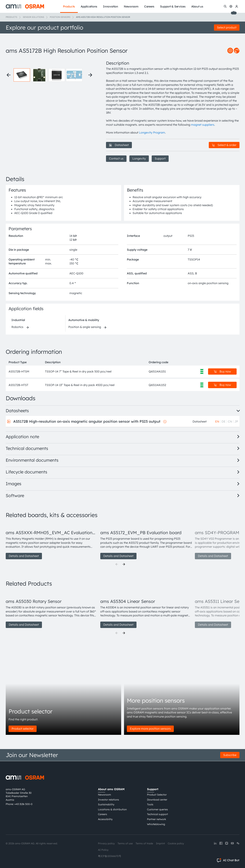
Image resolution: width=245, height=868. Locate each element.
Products (11, 17)
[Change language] (231, 6)
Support (160, 158)
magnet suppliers (203, 125)
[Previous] (117, 564)
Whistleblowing (156, 824)
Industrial (18, 320)
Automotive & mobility (84, 320)
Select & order (224, 145)
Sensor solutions (33, 17)
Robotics (17, 327)
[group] (52, 541)
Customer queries (157, 809)
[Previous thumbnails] (9, 75)
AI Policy (103, 850)
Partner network (157, 819)
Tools (150, 804)
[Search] (225, 6)
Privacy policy (106, 843)
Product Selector (157, 795)
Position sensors (60, 17)
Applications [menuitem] (89, 6)
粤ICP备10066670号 (110, 856)
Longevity (139, 158)
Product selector (23, 729)
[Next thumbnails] (90, 75)
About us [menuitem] (197, 6)
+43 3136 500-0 (23, 804)
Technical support (157, 814)
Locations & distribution (112, 809)
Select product (227, 27)
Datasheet (119, 145)
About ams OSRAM (111, 789)
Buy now (222, 371)
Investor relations (108, 800)
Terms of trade (144, 843)
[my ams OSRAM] (237, 6)
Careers (103, 814)
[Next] (124, 564)
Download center (157, 800)
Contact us (116, 158)
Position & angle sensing (85, 327)
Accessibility (105, 819)
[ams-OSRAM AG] (25, 6)
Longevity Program (152, 132)
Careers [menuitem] (149, 6)
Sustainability (106, 804)
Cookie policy (176, 843)
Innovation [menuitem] (111, 6)
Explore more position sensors (150, 729)
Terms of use (125, 843)
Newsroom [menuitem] (131, 6)
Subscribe (230, 755)
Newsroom (104, 795)
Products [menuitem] (69, 6)
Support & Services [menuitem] (173, 6)
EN (217, 421)
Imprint (160, 843)
